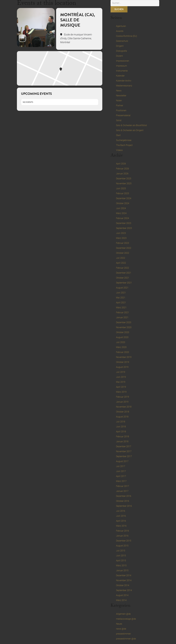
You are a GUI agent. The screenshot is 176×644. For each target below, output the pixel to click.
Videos (119, 150)
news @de (121, 629)
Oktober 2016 (123, 501)
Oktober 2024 (123, 203)
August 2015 (122, 546)
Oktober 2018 (123, 412)
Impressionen (123, 61)
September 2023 (124, 228)
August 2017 (122, 461)
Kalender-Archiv (124, 81)
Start (118, 135)
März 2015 (121, 566)
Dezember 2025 (124, 179)
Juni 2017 (121, 471)
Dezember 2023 (124, 223)
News (119, 91)
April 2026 (121, 164)
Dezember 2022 (124, 248)
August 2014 (122, 595)
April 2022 (121, 263)
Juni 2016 (121, 516)
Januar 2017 (122, 491)
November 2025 (124, 183)
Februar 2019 (123, 397)
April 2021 (121, 303)
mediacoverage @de (126, 619)
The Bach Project (124, 145)
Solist (119, 120)
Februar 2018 (123, 437)
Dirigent (120, 46)
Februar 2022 (123, 268)
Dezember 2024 (124, 198)
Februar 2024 (123, 218)
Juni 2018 (121, 427)
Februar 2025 (123, 193)
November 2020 (124, 327)
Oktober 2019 (123, 362)
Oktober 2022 (123, 253)
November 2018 (124, 407)
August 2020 (122, 337)
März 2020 (121, 347)
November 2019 (124, 357)
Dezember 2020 (124, 322)
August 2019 (122, 367)
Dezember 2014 (124, 575)
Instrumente (122, 71)
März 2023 (121, 238)
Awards (120, 31)
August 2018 (122, 417)
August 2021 (122, 288)
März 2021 (121, 308)
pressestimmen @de (126, 639)
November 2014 (124, 580)
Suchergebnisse (124, 140)
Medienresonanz (124, 86)
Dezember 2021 (124, 273)
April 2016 (121, 521)
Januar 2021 (122, 317)
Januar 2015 (122, 570)
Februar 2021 (123, 312)
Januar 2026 (122, 174)
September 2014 (124, 590)
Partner (120, 105)
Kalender (120, 76)
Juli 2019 (121, 372)
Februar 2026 (123, 169)
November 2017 (124, 451)
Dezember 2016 (124, 496)
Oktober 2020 (123, 332)
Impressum (121, 66)
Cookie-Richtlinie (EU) (127, 36)
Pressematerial (123, 115)
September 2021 (124, 283)
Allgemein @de (123, 614)
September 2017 (124, 456)
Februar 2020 (123, 352)
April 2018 (121, 432)
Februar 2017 (123, 486)
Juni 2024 (121, 208)
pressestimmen (123, 634)
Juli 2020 (121, 342)
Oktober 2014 (123, 585)
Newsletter (121, 96)
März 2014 (121, 600)
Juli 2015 (121, 551)
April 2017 (121, 476)
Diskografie (121, 51)
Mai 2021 (121, 298)
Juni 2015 (121, 556)
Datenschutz (122, 41)
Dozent (119, 56)
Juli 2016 (121, 511)
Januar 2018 (122, 441)
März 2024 (121, 213)
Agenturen (121, 26)
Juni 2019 (121, 377)
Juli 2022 (121, 258)
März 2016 (121, 526)
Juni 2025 (121, 188)
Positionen (121, 110)
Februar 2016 (123, 531)
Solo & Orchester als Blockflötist (131, 125)
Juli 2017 (121, 466)
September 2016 (124, 506)
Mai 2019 (121, 382)
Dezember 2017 (124, 446)
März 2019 (121, 392)
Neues (119, 624)
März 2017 (121, 481)
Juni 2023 (121, 233)
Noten (119, 101)
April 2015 (121, 561)
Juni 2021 (121, 293)
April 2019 (121, 387)
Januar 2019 (122, 402)
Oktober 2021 (123, 278)
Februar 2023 (123, 243)
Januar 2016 (122, 536)
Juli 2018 (121, 422)
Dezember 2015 (124, 541)
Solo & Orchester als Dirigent (130, 130)
